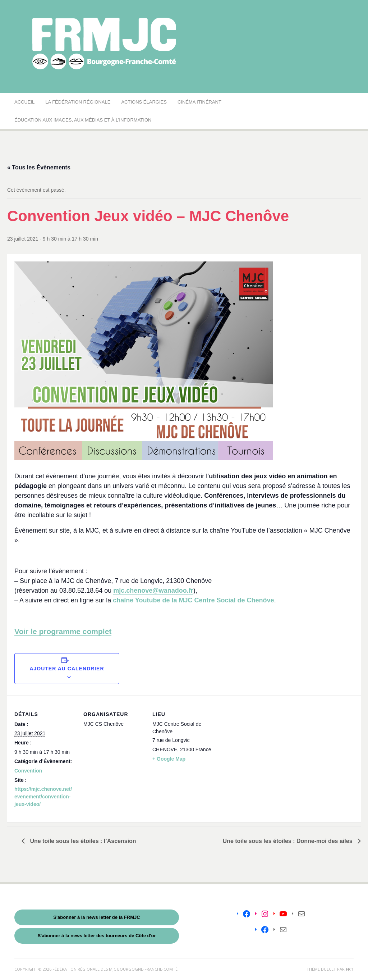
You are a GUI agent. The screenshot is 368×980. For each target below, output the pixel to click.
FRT (350, 969)
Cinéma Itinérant (199, 102)
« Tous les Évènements (39, 167)
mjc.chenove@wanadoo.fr (153, 591)
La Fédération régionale (78, 102)
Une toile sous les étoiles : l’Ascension (82, 841)
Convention (28, 771)
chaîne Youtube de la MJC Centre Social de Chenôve (193, 600)
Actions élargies (144, 102)
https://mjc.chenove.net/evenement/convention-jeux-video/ (43, 797)
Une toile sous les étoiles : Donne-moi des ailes (288, 841)
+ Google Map (169, 759)
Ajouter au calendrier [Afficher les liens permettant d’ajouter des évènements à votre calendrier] (67, 669)
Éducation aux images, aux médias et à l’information (83, 120)
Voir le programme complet (63, 631)
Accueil (24, 102)
